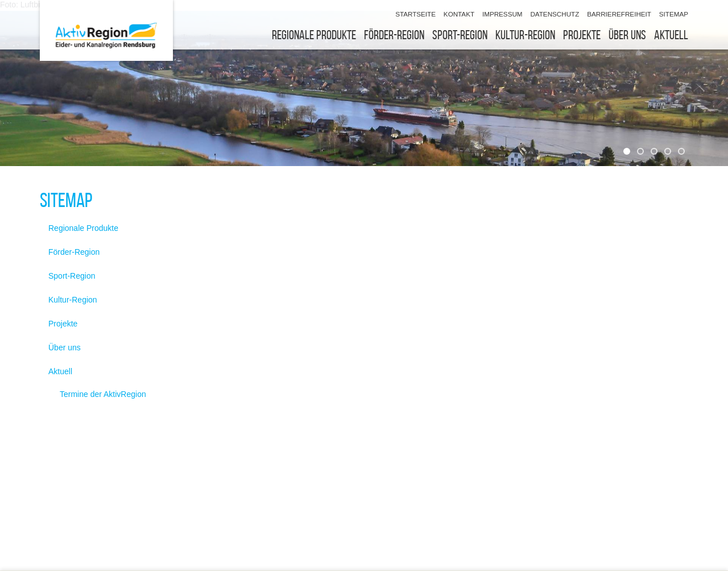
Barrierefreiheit (619, 14)
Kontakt (459, 14)
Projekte (582, 35)
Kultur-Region (525, 35)
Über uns (627, 35)
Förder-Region (394, 35)
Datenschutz (555, 14)
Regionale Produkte (314, 35)
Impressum (502, 14)
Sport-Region (460, 35)
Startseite (415, 14)
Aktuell (671, 35)
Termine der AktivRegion (103, 394)
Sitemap (674, 14)
